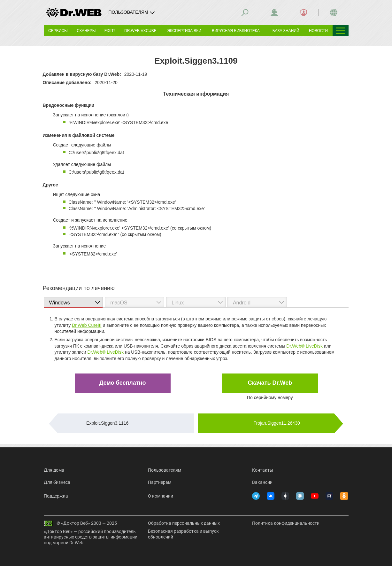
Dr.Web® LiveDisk (304, 346)
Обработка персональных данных (184, 523)
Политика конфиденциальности (286, 523)
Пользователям (165, 470)
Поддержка (56, 496)
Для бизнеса (57, 482)
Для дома (54, 470)
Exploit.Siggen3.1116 (107, 423)
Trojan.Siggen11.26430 (277, 423)
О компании (161, 496)
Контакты (263, 470)
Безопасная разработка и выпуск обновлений (183, 534)
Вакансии (262, 482)
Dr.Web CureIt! (87, 325)
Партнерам (160, 482)
